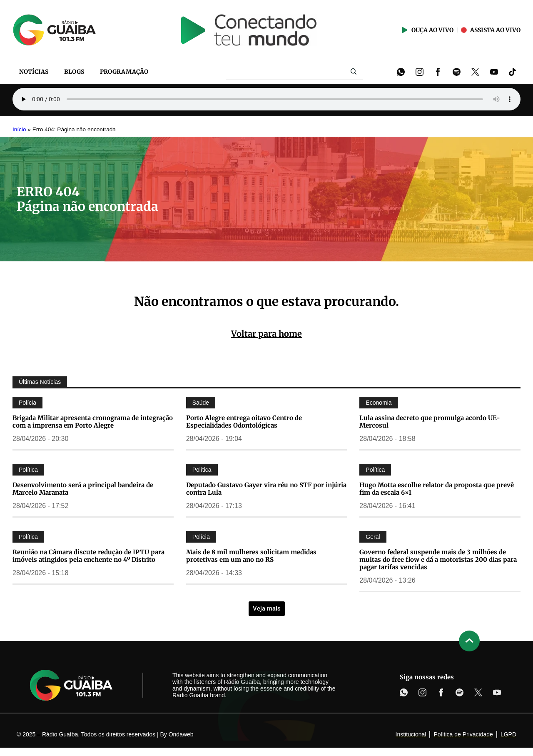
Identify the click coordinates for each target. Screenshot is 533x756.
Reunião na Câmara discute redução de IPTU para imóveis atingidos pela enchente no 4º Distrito (88, 556)
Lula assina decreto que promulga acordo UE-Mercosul (430, 422)
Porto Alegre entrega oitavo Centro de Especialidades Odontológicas (244, 422)
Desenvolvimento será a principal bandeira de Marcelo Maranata (83, 489)
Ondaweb (181, 734)
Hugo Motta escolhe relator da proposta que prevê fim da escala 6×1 (437, 489)
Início (19, 129)
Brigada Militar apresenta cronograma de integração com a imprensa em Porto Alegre (93, 422)
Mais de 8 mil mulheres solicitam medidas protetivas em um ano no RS (251, 556)
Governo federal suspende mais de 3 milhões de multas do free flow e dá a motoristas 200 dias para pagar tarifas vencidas (438, 559)
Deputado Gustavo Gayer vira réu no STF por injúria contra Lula (266, 489)
